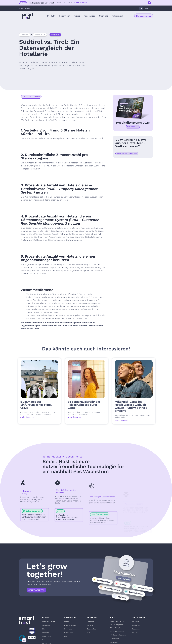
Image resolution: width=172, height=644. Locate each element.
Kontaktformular (116, 639)
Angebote (45, 633)
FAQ (66, 636)
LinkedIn (136, 622)
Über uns (90, 622)
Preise (77, 16)
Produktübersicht (48, 622)
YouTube (135, 633)
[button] (51, 16)
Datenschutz (92, 629)
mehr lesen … (27, 417)
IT (151, 8)
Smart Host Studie (31, 97)
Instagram (136, 625)
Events (67, 622)
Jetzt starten (36, 590)
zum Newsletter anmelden (127, 154)
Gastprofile (46, 625)
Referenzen (117, 16)
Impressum (114, 642)
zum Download (133, 127)
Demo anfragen (144, 16)
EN (146, 8)
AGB (89, 633)
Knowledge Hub (70, 625)
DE (141, 8)
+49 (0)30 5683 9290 (117, 631)
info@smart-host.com (118, 635)
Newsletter (25, 8)
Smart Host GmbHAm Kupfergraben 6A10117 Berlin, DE (118, 625)
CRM (82, 306)
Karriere (90, 625)
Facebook (136, 629)
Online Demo (47, 636)
